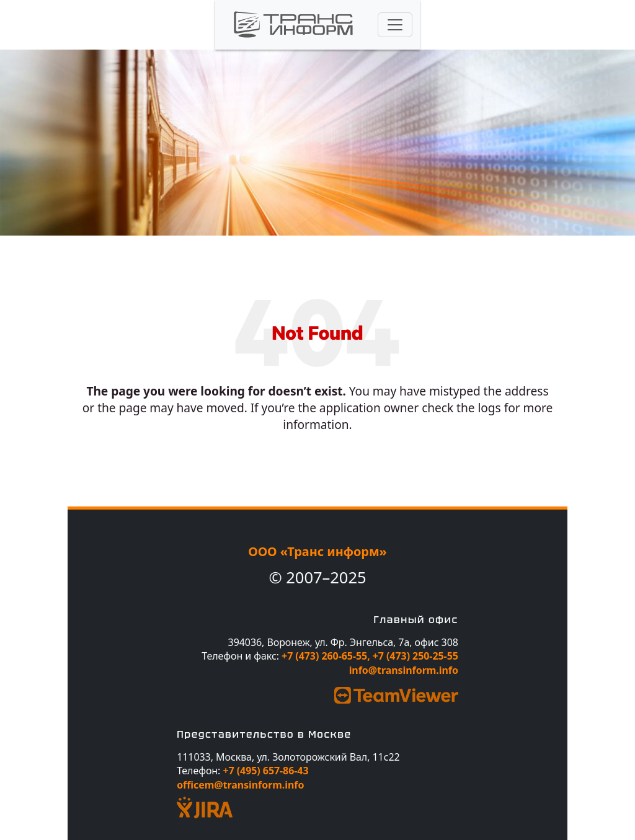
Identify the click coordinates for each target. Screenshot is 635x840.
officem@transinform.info (240, 785)
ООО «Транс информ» (317, 551)
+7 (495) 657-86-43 (265, 771)
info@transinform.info (404, 670)
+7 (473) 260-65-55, (327, 656)
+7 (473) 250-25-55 (415, 656)
